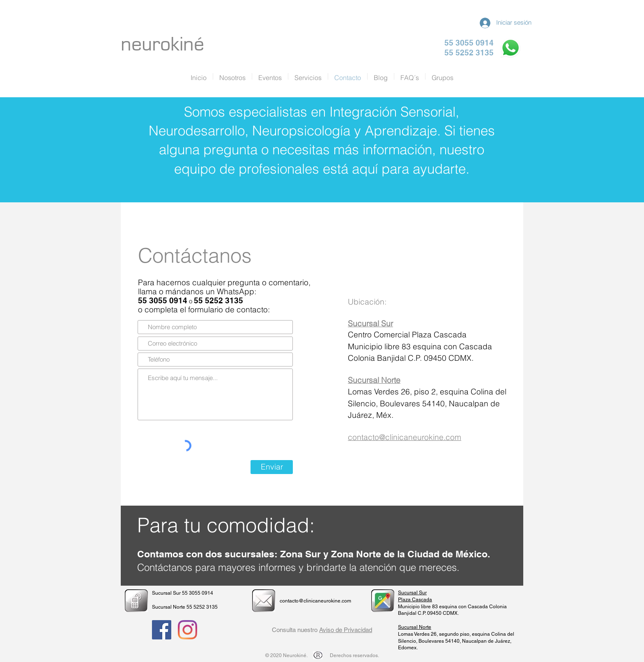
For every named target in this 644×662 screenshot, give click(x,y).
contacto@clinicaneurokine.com (405, 437)
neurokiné (162, 44)
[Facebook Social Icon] (162, 630)
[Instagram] (187, 630)
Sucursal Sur (412, 593)
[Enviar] (272, 467)
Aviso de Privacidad (346, 630)
